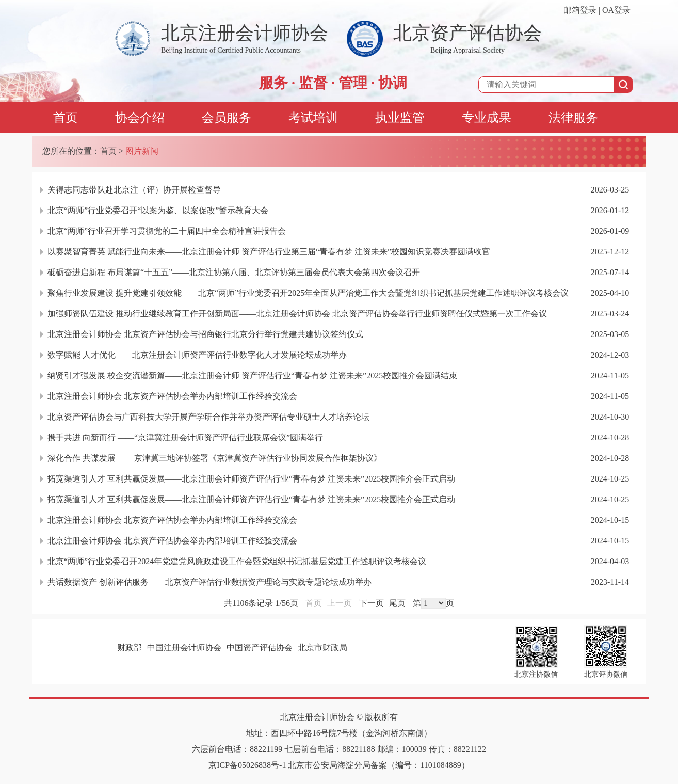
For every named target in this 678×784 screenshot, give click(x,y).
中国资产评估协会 (260, 647)
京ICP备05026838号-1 (247, 765)
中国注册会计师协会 (184, 647)
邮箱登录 (580, 10)
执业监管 (400, 118)
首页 (66, 118)
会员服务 (227, 118)
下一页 (372, 603)
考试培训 (313, 118)
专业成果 (487, 118)
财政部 (130, 647)
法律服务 (573, 118)
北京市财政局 (322, 647)
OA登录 (616, 10)
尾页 (397, 603)
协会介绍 (140, 118)
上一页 (340, 603)
